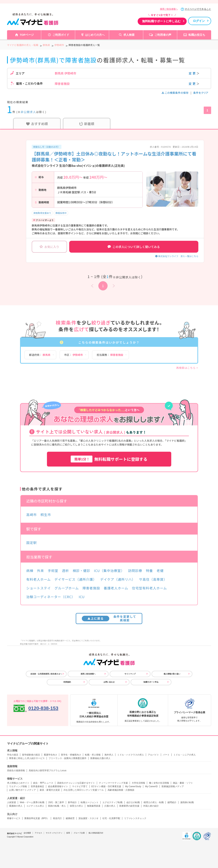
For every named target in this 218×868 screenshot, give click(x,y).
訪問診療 (135, 571)
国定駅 (32, 543)
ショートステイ (39, 588)
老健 (160, 571)
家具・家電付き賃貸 (50, 790)
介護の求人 (110, 806)
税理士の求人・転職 (154, 802)
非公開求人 (28, 112)
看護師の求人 (16, 806)
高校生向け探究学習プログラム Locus (48, 771)
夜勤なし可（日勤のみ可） (47, 147)
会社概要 (27, 833)
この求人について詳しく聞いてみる (134, 247)
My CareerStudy (133, 786)
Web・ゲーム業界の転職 (32, 802)
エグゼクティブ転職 (112, 802)
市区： (74, 355)
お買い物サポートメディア (22, 790)
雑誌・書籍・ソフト (183, 783)
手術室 (53, 571)
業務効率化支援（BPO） (37, 818)
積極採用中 (61, 213)
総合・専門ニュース (43, 783)
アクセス (38, 833)
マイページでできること (198, 9)
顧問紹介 (172, 802)
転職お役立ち (197, 35)
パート (166, 755)
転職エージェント (90, 802)
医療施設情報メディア (173, 786)
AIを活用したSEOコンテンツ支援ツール (84, 790)
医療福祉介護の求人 (100, 758)
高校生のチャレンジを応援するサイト (76, 783)
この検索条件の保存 (175, 93)
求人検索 (129, 35)
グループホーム (67, 588)
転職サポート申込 (151, 682)
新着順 (87, 124)
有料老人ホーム (39, 579)
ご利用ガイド (61, 35)
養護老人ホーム (116, 588)
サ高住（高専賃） (153, 579)
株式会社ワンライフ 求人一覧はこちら (178, 256)
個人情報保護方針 (96, 833)
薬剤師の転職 (187, 802)
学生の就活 (13, 755)
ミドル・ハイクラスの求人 (131, 755)
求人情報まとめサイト (18, 783)
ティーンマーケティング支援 (113, 783)
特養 (149, 571)
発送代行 (57, 818)
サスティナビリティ (54, 833)
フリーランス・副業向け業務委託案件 (68, 758)
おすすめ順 (37, 124)
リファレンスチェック (135, 818)
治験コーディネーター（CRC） (51, 597)
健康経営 (70, 818)
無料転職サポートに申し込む (161, 21)
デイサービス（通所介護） (75, 579)
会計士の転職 (133, 802)
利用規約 (67, 682)
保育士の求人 (76, 806)
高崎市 (32, 515)
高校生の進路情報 (16, 771)
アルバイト (153, 755)
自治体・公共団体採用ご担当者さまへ (46, 674)
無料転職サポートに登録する (109, 459)
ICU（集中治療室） (109, 571)
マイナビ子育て (80, 786)
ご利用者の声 (163, 35)
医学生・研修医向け (71, 755)
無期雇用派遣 (94, 806)
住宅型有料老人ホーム (149, 588)
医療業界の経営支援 (129, 806)
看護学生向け (50, 755)
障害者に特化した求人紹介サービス (27, 758)
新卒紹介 (72, 802)
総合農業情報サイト (58, 786)
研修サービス (14, 818)
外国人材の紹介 (151, 806)
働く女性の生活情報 (159, 783)
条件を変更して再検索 (109, 618)
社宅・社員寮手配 (111, 818)
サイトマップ (130, 674)
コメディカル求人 (35, 806)
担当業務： (110, 355)
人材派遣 (12, 802)
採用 (68, 833)
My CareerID (151, 786)
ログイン (199, 21)
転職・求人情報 (93, 755)
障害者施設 (91, 588)
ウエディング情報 (18, 786)
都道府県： (40, 355)
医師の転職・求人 (57, 806)
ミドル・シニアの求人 (185, 755)
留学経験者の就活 (31, 755)
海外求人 (109, 755)
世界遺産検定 (37, 786)
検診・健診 (82, 571)
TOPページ (27, 35)
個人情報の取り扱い (172, 674)
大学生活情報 (138, 783)
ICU (82, 597)
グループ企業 (79, 833)
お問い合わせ (109, 682)
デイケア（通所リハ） (118, 579)
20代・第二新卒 (56, 802)
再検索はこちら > (187, 368)
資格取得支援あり (42, 213)
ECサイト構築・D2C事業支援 (106, 786)
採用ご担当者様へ (169, 9)
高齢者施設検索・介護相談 (121, 790)
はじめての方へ (95, 35)
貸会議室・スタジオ (88, 818)
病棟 (30, 571)
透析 (65, 571)
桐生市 (46, 515)
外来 (40, 571)
